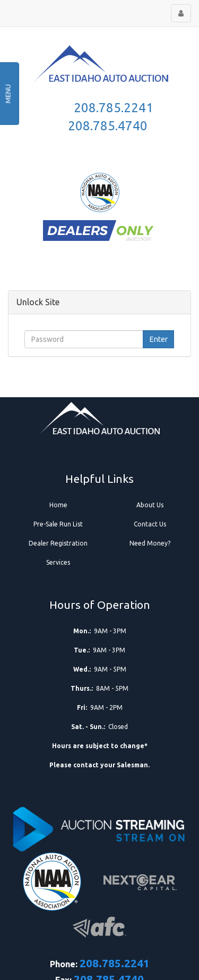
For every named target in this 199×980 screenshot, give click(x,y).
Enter (159, 339)
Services (58, 562)
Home (58, 505)
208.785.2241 (114, 108)
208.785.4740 (108, 126)
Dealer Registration (58, 543)
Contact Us (150, 524)
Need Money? (150, 543)
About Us (150, 505)
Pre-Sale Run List (58, 524)
